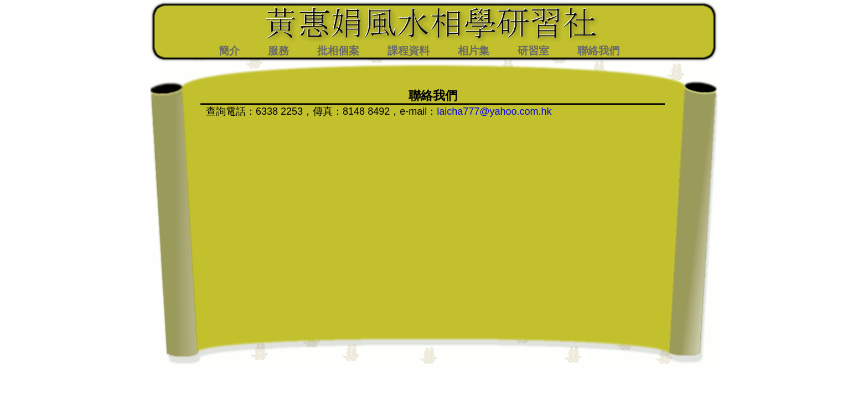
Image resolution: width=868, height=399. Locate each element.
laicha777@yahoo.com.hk (494, 111)
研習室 (533, 51)
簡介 (229, 51)
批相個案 (338, 51)
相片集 (474, 51)
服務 (278, 51)
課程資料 (409, 51)
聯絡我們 (598, 51)
